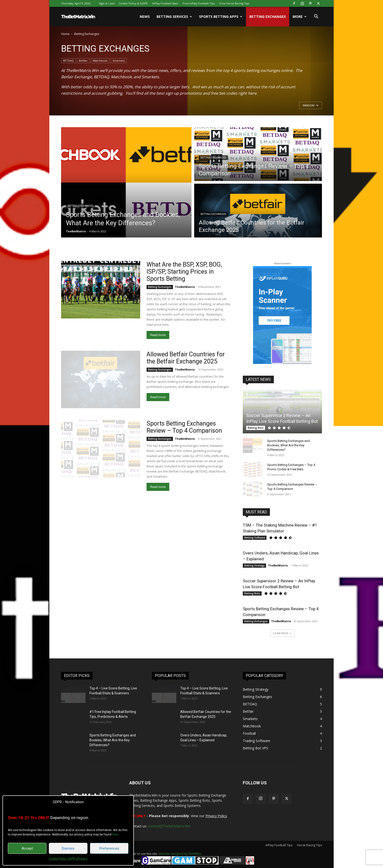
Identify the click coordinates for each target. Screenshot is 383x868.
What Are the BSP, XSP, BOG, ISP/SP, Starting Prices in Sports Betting (184, 272)
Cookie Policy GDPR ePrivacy (68, 859)
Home (65, 34)
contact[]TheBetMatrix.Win (169, 826)
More (300, 17)
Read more (158, 335)
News (145, 17)
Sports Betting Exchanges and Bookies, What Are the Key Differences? (288, 445)
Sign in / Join (107, 3)
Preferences (109, 848)
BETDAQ (68, 61)
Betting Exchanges (268, 17)
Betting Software (255, 538)
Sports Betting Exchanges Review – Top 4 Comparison (184, 427)
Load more (282, 633)
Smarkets (119, 61)
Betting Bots (256, 428)
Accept (27, 848)
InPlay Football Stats (165, 3)
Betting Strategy (254, 565)
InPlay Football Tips (279, 845)
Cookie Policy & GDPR (133, 3)
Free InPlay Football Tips (199, 3)
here (115, 834)
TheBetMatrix (76, 231)
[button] (316, 17)
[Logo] (78, 17)
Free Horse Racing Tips (234, 3)
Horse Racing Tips (309, 845)
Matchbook (100, 61)
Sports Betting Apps (221, 17)
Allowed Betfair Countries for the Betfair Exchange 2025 (186, 358)
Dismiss (68, 848)
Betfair (83, 61)
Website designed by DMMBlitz (180, 854)
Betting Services (174, 17)
